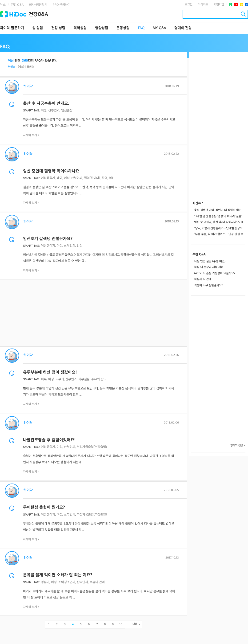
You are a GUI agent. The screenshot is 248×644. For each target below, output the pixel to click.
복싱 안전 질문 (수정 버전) (210, 261)
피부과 (60, 379)
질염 (104, 178)
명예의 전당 (183, 28)
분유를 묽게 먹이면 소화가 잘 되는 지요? (58, 575)
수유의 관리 (99, 379)
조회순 (30, 67)
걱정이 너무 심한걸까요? (209, 285)
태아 (60, 178)
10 (121, 624)
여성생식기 (48, 178)
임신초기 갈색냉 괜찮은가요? (48, 239)
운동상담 (123, 28)
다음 (135, 624)
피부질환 (84, 379)
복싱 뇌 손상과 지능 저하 (209, 267)
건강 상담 (58, 28)
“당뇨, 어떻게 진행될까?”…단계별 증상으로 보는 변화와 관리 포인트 (220, 228)
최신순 (12, 67)
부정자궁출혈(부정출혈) (92, 447)
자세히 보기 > (31, 135)
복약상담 (80, 28)
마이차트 (203, 4)
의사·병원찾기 (38, 5)
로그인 (189, 4)
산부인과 (54, 110)
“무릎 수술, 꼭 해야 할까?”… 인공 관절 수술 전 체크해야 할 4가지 (220, 234)
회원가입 (219, 4)
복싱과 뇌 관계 (203, 279)
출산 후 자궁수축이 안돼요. (46, 104)
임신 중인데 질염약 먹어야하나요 (51, 171)
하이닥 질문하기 (12, 28)
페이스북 (246, 5)
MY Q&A (159, 28)
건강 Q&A (17, 5)
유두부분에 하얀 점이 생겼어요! (50, 372)
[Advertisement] (94, 313)
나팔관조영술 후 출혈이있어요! (49, 440)
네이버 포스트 (231, 5)
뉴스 (3, 5)
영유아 (45, 582)
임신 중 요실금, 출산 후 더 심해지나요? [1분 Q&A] (220, 222)
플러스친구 (242, 5)
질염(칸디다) (92, 178)
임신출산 (67, 110)
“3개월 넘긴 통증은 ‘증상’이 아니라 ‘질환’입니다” (220, 216)
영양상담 (102, 28)
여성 (44, 110)
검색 (243, 14)
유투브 (236, 5)
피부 (44, 379)
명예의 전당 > (238, 445)
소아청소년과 (67, 582)
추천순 (21, 67)
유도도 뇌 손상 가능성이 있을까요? (215, 273)
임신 (112, 178)
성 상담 (38, 28)
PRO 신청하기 (62, 5)
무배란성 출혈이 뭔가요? (44, 507)
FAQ (141, 28)
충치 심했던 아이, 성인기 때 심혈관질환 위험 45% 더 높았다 (220, 210)
